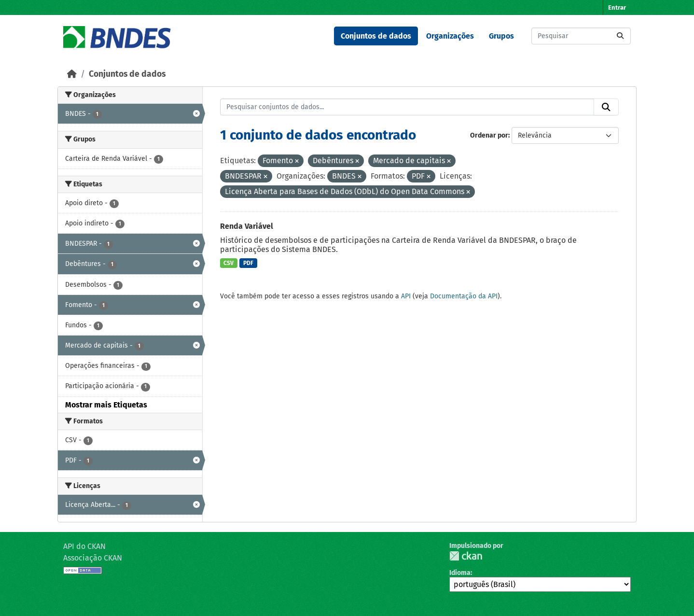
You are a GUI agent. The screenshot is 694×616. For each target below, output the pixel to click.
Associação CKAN (93, 558)
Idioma (460, 573)
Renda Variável (247, 226)
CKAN (466, 556)
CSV (229, 263)
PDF (248, 263)
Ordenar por (489, 135)
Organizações (450, 36)
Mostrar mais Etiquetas (106, 405)
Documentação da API (464, 296)
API (406, 296)
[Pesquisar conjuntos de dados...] (581, 36)
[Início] (72, 74)
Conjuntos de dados (376, 36)
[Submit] (620, 36)
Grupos (501, 36)
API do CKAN (84, 546)
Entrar (617, 7)
